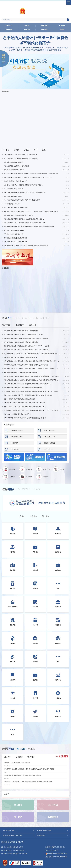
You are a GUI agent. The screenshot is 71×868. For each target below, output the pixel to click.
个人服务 (21, 516)
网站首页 (9, 26)
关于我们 (12, 842)
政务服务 (9, 29)
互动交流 (27, 29)
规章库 (62, 469)
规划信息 (46, 477)
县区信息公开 (48, 449)
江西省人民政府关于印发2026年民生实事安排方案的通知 (21, 331)
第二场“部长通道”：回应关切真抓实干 (15, 181)
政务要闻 (44, 26)
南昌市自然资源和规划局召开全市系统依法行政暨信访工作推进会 (24, 219)
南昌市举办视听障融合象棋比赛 (13, 162)
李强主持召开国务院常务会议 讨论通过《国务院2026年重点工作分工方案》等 (27, 177)
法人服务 (33, 516)
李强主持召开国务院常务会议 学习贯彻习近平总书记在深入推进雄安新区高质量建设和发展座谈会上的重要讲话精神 (32, 174)
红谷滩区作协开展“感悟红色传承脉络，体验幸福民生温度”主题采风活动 (26, 246)
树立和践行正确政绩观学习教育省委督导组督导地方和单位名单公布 (24, 193)
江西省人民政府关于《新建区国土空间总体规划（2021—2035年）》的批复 (27, 346)
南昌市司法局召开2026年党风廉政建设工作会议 (18, 215)
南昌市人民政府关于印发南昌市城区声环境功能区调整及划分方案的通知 (26, 365)
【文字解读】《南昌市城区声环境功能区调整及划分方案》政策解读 (24, 403)
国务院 (17, 150)
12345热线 (53, 805)
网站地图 (4, 842)
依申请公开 (15, 443)
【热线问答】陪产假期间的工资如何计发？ (17, 764)
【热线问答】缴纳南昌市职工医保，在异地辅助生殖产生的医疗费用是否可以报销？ (29, 770)
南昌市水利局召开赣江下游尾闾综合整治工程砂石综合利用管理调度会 (25, 223)
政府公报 (29, 469)
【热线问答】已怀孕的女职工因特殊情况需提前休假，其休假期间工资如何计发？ (29, 783)
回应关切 (7, 757)
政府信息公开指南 (17, 431)
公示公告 (5, 91)
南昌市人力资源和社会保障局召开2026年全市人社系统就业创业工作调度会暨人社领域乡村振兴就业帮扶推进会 (32, 211)
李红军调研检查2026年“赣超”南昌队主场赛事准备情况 (20, 155)
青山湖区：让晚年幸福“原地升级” (14, 230)
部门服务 (45, 516)
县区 (44, 150)
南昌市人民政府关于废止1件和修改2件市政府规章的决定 (21, 372)
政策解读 (33, 325)
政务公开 (62, 26)
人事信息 (12, 477)
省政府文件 (7, 325)
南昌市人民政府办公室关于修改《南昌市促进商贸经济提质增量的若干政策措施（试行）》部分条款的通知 (32, 361)
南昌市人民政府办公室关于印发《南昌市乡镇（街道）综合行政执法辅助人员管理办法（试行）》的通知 (32, 369)
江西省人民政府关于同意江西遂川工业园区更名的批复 (20, 357)
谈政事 (7, 794)
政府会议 (29, 477)
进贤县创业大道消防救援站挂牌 (13, 234)
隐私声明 (21, 842)
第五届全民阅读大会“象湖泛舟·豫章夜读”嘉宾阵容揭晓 (20, 158)
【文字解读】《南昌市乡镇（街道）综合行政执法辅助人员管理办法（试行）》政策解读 (31, 410)
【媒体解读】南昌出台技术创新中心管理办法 (18, 414)
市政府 (27, 26)
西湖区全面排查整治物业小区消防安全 (15, 238)
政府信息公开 (9, 425)
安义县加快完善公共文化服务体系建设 (15, 242)
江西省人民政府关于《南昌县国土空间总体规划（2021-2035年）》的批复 (26, 350)
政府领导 (12, 469)
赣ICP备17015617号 (52, 850)
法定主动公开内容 (17, 437)
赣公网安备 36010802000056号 (56, 853)
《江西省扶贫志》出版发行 (12, 204)
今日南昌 (6, 150)
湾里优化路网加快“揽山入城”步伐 (14, 170)
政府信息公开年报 (50, 437)
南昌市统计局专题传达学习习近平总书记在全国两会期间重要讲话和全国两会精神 (29, 227)
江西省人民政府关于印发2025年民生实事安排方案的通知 (21, 342)
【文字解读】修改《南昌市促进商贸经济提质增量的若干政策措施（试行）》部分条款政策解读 (32, 391)
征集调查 (19, 757)
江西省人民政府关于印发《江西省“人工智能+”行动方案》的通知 (23, 335)
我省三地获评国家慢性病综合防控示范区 (16, 208)
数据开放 (44, 29)
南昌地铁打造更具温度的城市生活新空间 (16, 166)
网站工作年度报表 (50, 443)
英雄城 (62, 29)
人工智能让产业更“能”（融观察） (14, 189)
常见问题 (31, 757)
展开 (4, 62)
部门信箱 (18, 805)
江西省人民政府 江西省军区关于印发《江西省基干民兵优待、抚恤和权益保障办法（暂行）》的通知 (32, 354)
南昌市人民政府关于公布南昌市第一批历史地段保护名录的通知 (23, 388)
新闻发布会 (53, 817)
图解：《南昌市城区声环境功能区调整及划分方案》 (20, 399)
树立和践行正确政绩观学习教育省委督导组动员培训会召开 (22, 200)
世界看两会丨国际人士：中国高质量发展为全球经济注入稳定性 (23, 185)
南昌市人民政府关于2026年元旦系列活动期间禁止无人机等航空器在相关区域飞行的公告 (31, 380)
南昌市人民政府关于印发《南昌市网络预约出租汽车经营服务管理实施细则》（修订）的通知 (32, 376)
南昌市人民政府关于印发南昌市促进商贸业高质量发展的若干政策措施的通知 (27, 384)
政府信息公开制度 (50, 431)
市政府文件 (20, 325)
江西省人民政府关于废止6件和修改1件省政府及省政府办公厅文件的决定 (26, 338)
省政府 (26, 150)
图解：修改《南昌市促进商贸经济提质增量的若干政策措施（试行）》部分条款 (28, 395)
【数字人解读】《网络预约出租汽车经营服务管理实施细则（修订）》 (25, 418)
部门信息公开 (16, 449)
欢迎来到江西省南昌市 (52, 503)
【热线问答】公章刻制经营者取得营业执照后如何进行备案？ (22, 777)
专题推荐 (5, 268)
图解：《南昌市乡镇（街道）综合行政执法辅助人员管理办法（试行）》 (26, 407)
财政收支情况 (47, 469)
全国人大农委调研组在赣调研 (13, 196)
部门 (36, 150)
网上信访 (18, 817)
